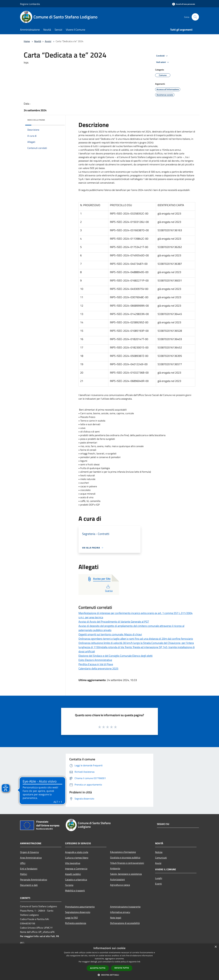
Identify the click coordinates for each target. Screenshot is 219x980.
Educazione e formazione (123, 852)
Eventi (158, 884)
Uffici (23, 863)
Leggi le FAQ (71, 918)
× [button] (216, 947)
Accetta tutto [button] (98, 968)
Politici (24, 874)
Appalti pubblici (73, 874)
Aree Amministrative (31, 858)
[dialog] (109, 962)
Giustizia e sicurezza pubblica (125, 857)
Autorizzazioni (117, 879)
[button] (109, 975)
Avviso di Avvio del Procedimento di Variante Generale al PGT (114, 622)
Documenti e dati (29, 885)
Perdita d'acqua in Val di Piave (96, 664)
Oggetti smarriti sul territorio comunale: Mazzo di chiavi (110, 634)
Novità (38, 41)
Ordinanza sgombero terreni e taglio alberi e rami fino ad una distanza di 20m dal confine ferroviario (136, 639)
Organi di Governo (29, 852)
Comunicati (161, 858)
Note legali (116, 918)
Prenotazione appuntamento (80, 907)
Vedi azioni (163, 62)
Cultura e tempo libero (77, 858)
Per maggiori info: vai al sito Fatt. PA (40, 936)
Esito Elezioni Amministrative (95, 660)
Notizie (159, 852)
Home (27, 41)
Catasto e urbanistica (76, 880)
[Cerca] (195, 17)
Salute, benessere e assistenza (126, 874)
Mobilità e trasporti (75, 890)
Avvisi (48, 41)
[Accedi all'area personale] (184, 4)
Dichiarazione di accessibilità (125, 923)
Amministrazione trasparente (125, 907)
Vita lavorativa (73, 863)
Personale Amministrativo (34, 880)
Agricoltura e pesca (120, 885)
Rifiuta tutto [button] (122, 968)
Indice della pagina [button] (36, 120)
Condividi (162, 56)
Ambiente (115, 868)
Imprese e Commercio (76, 869)
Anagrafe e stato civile (77, 852)
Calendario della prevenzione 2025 (98, 668)
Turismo (69, 885)
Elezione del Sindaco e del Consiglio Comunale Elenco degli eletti (116, 656)
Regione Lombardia (30, 4)
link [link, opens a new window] (139, 962)
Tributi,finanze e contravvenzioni (127, 863)
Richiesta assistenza (76, 923)
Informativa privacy (120, 912)
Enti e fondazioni (29, 869)
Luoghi (159, 878)
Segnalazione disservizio (78, 912)
